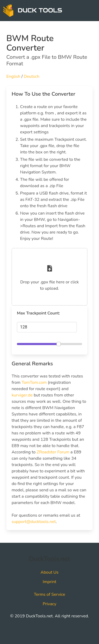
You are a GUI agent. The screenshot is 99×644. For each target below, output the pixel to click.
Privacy (50, 604)
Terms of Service (49, 594)
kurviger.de (22, 395)
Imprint (49, 582)
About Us (50, 572)
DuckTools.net (49, 559)
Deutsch (32, 76)
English (13, 76)
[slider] (59, 344)
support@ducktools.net (34, 522)
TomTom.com (34, 382)
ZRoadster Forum (53, 452)
